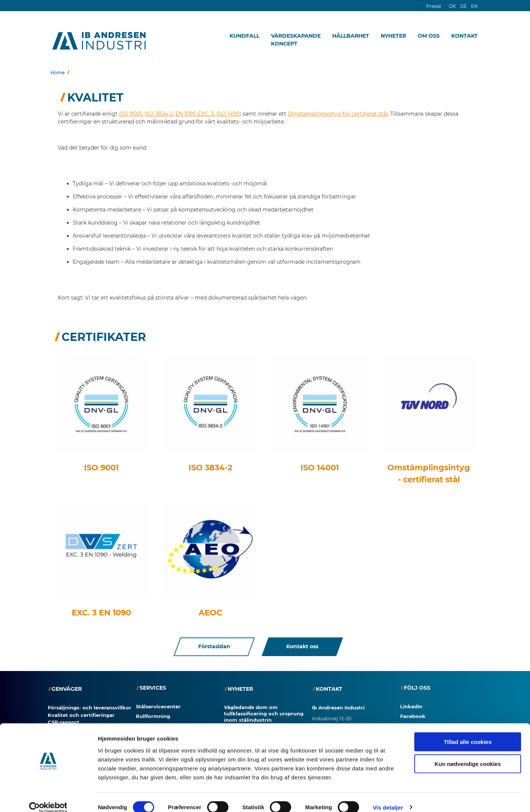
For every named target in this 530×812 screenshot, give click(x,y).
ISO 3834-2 (159, 114)
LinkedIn (411, 706)
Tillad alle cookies (468, 732)
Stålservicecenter (158, 706)
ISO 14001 (229, 114)
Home (57, 73)
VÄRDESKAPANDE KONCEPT (296, 40)
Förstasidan (214, 647)
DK (453, 6)
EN (474, 6)
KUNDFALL (244, 36)
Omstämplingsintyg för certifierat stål (338, 114)
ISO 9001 (130, 114)
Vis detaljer (388, 797)
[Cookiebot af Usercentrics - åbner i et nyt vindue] (48, 797)
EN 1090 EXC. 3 (195, 114)
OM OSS (429, 36)
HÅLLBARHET (351, 36)
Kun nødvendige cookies (468, 754)
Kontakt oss (302, 647)
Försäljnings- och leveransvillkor (90, 708)
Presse (434, 6)
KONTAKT (464, 36)
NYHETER (393, 36)
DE (464, 6)
